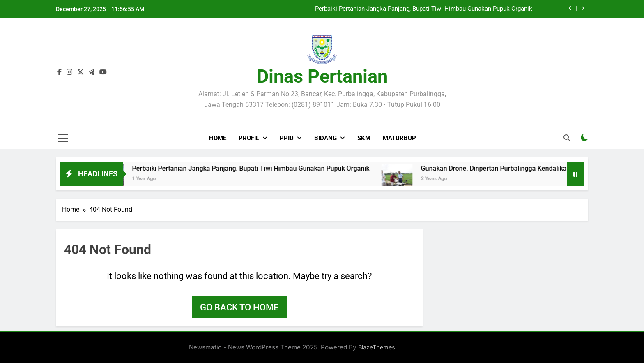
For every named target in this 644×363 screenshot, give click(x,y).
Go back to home (239, 307)
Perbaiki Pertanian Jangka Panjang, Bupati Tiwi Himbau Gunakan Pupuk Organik (424, 9)
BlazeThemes (377, 347)
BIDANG (325, 138)
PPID (287, 138)
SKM (364, 138)
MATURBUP (399, 138)
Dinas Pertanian (322, 76)
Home (218, 138)
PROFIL (249, 138)
